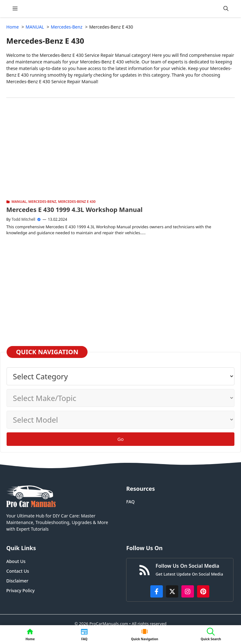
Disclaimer (17, 581)
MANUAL (19, 201)
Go (120, 439)
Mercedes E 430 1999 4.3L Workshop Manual (74, 210)
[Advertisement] (120, 154)
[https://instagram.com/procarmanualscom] (188, 592)
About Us (16, 561)
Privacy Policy (20, 590)
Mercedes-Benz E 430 (77, 201)
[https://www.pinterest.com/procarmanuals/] (203, 592)
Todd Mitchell (23, 219)
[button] (226, 9)
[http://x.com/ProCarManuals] (172, 592)
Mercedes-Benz (42, 201)
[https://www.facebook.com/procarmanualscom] (157, 592)
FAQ (130, 502)
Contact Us (18, 571)
